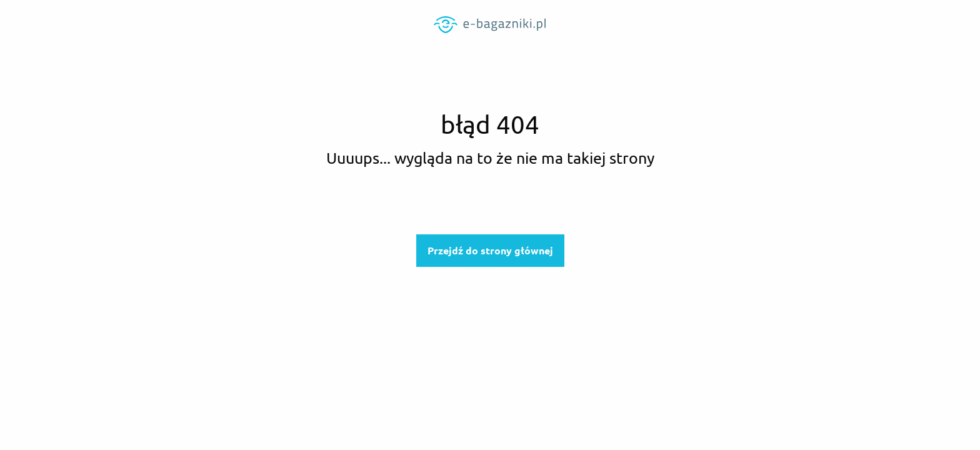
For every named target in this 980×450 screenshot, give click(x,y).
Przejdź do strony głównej (490, 251)
